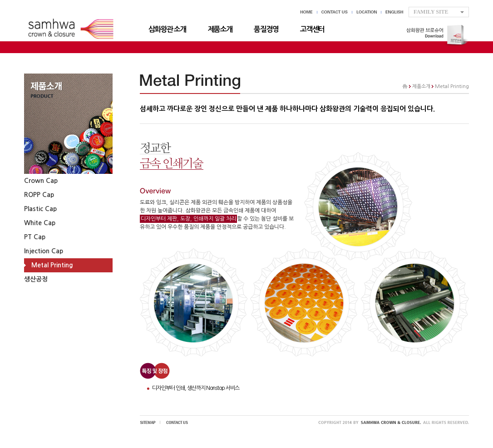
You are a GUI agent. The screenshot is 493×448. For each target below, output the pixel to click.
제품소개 (220, 29)
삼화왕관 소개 (167, 29)
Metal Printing (52, 265)
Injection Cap (44, 251)
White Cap (40, 223)
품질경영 (266, 29)
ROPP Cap (39, 195)
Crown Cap (41, 181)
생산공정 (36, 279)
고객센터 (312, 29)
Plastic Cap (40, 209)
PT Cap (35, 237)
